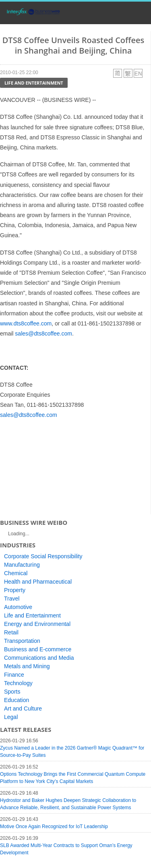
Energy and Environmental (37, 624)
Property (15, 590)
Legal (11, 717)
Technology (18, 683)
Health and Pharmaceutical (38, 582)
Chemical (16, 573)
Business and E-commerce (38, 649)
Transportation (22, 641)
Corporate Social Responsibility (43, 556)
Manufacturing (22, 565)
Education (17, 700)
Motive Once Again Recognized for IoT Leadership (54, 827)
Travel (12, 599)
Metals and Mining (27, 666)
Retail (11, 632)
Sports (12, 692)
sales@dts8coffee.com (43, 334)
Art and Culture (23, 708)
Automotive (18, 607)
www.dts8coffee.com (26, 323)
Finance (14, 675)
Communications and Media (39, 658)
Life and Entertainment (34, 83)
